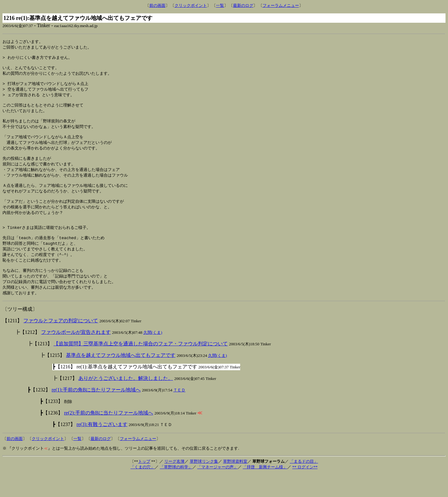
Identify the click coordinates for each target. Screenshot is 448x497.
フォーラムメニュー (281, 5)
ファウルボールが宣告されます (76, 355)
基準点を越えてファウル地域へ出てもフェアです (121, 378)
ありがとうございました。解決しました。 (126, 401)
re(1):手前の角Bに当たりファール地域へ (96, 413)
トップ (144, 484)
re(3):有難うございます (102, 447)
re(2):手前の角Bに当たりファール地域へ (109, 436)
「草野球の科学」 (176, 490)
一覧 (220, 5)
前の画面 (157, 5)
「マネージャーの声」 (217, 490)
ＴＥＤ (179, 413)
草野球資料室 (235, 484)
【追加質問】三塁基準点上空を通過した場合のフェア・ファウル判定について (141, 367)
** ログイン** (305, 490)
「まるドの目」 (304, 484)
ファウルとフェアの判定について (61, 344)
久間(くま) (153, 355)
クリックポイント (191, 5)
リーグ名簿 (174, 484)
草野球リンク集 (204, 484)
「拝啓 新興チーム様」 (265, 490)
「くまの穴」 (142, 490)
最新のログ (243, 5)
